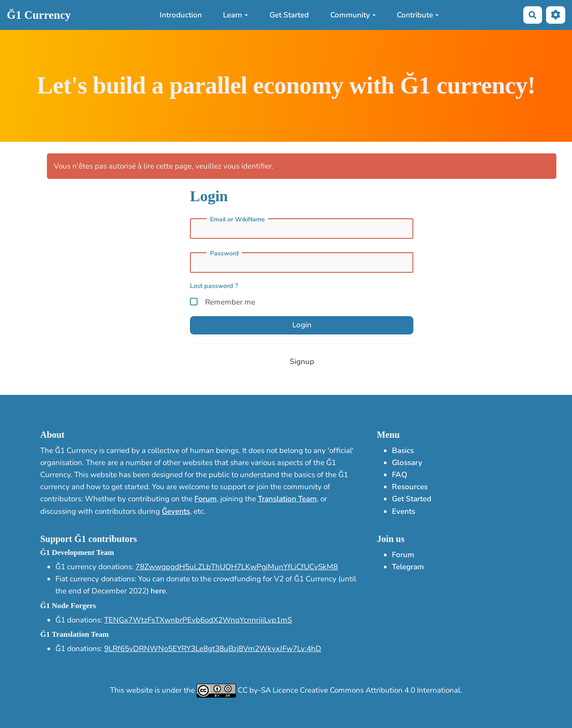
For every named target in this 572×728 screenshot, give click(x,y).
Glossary (407, 463)
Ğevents (176, 511)
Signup (302, 362)
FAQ (400, 475)
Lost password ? (214, 286)
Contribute (418, 15)
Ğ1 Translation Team (74, 634)
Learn (236, 15)
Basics (403, 451)
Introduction (181, 15)
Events (404, 511)
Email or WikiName (238, 220)
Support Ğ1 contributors (88, 539)
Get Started (289, 15)
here (158, 591)
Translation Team (287, 499)
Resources (410, 487)
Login (302, 325)
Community (353, 15)
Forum (206, 499)
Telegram (408, 567)
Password (224, 254)
